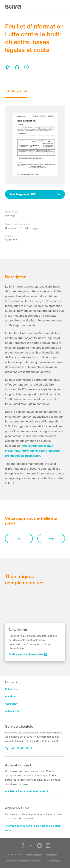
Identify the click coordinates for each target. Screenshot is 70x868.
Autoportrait (12, 711)
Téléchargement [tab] (16, 91)
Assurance (11, 704)
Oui (19, 538)
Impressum (52, 855)
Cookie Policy (54, 861)
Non (51, 538)
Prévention (11, 689)
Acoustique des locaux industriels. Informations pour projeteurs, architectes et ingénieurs (33, 451)
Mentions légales (34, 855)
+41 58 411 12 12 (19, 748)
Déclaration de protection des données (24, 861)
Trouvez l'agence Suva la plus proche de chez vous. (33, 828)
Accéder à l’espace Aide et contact (27, 791)
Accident (10, 696)
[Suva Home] (13, 7)
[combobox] (35, 194)
